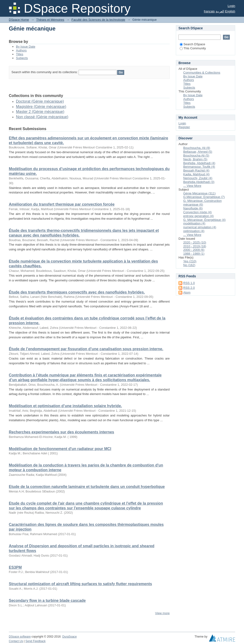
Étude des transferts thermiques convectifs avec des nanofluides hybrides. (77, 292)
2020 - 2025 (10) (195, 242)
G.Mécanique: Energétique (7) (204, 197)
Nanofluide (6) (193, 208)
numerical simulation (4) (200, 227)
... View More (192, 186)
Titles (20, 54)
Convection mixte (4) (197, 212)
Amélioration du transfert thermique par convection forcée (62, 204)
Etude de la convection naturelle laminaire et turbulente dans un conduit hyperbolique (87, 487)
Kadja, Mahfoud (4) (196, 174)
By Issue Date (26, 47)
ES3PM (15, 567)
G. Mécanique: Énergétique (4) (204, 220)
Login (231, 6)
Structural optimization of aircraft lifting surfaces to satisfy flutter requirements (80, 584)
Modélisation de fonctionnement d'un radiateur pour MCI (60, 449)
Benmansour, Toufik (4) (199, 167)
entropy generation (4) (198, 216)
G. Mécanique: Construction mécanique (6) (202, 203)
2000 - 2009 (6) (194, 250)
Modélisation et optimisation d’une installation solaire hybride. (65, 406)
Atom (187, 292)
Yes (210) (190, 261)
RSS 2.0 (189, 288)
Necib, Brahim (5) (195, 159)
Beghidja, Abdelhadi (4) (199, 163)
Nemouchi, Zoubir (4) (198, 178)
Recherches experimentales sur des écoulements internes (61, 432)
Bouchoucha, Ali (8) (197, 148)
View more (162, 613)
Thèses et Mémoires (50, 20)
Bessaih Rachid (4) (196, 170)
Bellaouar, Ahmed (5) (198, 152)
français (209, 11)
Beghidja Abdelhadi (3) (199, 182)
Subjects (22, 58)
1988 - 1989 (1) (194, 254)
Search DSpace (192, 44)
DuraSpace (69, 637)
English (230, 11)
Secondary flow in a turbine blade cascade (47, 601)
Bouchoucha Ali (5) (196, 155)
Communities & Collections (202, 73)
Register (184, 127)
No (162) (189, 265)
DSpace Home (19, 20)
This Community (193, 48)
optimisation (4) (194, 231)
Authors (21, 50)
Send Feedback (36, 641)
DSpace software (20, 637)
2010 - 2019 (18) (195, 246)
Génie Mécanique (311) (199, 193)
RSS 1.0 (189, 283)
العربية (220, 11)
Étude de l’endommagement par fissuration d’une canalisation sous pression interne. (86, 349)
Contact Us (16, 641)
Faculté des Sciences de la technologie (98, 20)
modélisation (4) (194, 223)
